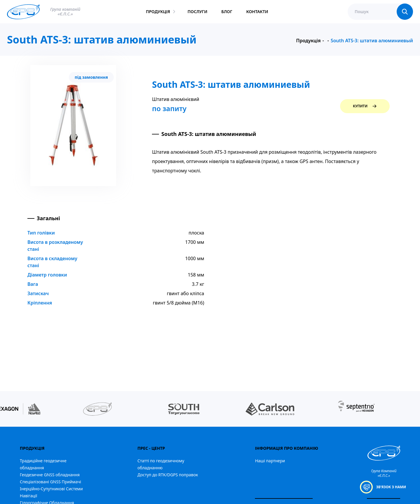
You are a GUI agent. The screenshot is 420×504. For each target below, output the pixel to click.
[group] (97, 409)
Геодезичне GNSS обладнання (50, 475)
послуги (197, 12)
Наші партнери (270, 461)
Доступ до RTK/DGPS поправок (168, 475)
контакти (257, 12)
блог (227, 12)
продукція (158, 12)
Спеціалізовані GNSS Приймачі (50, 482)
